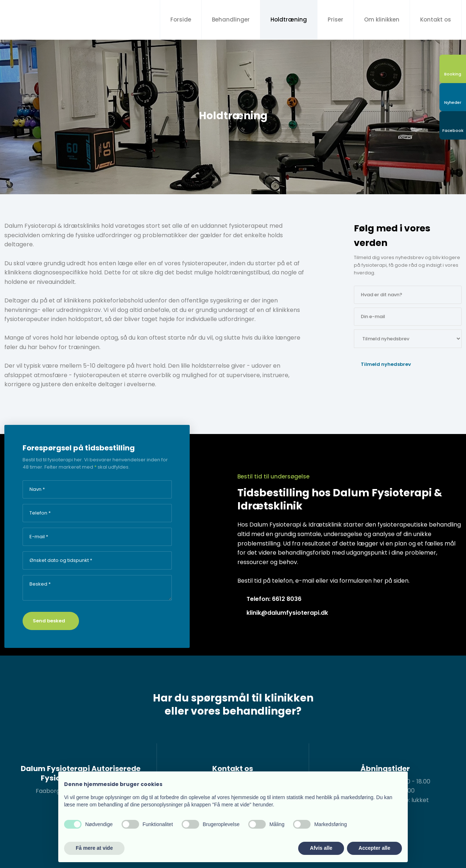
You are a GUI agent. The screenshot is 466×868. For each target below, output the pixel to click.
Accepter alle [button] (374, 848)
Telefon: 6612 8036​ (274, 599)
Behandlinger (231, 19)
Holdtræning (289, 19)
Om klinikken (382, 19)
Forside (181, 19)
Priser (335, 19)
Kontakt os (436, 19)
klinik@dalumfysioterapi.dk (287, 613)
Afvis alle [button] (321, 848)
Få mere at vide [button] (94, 848)
